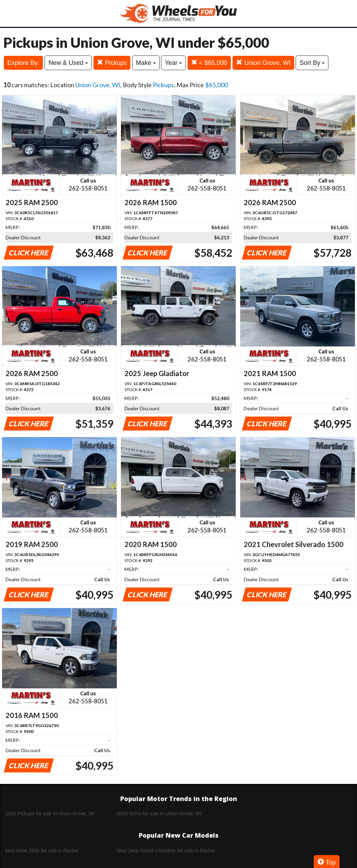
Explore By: (23, 63)
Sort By (312, 63)
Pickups (112, 63)
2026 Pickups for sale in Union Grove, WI (50, 814)
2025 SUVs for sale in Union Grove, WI (159, 814)
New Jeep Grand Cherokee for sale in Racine (166, 851)
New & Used (68, 63)
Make (146, 63)
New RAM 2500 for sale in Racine (42, 851)
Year (173, 63)
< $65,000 (209, 63)
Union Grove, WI (263, 63)
